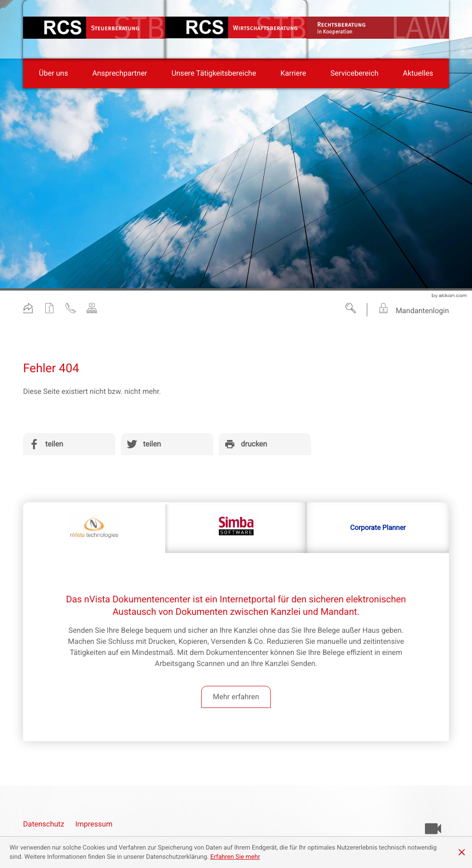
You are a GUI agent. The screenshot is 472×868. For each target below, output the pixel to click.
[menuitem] (53, 73)
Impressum (94, 824)
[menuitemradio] (120, 73)
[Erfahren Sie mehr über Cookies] (235, 857)
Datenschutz (44, 824)
